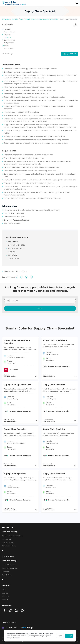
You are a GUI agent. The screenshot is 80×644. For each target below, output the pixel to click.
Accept (69, 636)
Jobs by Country (9, 561)
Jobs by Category (10, 532)
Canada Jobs (7, 575)
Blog (4, 590)
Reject (60, 636)
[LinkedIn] (16, 611)
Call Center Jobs (8, 543)
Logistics (15, 19)
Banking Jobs (7, 539)
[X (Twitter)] (10, 611)
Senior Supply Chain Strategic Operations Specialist (39, 19)
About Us (5, 596)
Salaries (5, 593)
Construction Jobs (9, 546)
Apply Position (69, 54)
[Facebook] (4, 611)
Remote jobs (8, 527)
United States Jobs (9, 565)
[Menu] (77, 3)
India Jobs (6, 572)
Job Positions (8, 556)
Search (40, 308)
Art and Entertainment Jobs (12, 536)
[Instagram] (22, 611)
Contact (5, 600)
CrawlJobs (6, 19)
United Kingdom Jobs (10, 568)
